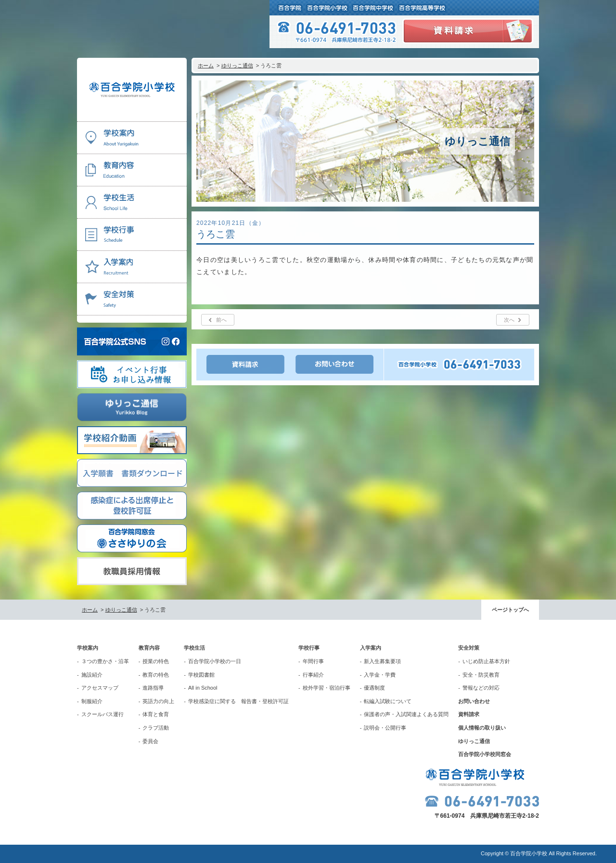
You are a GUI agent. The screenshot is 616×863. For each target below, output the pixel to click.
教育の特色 (156, 675)
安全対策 (469, 648)
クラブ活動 (156, 728)
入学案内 (371, 648)
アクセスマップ (100, 688)
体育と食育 (156, 714)
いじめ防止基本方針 (486, 661)
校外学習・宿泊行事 (327, 688)
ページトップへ (510, 610)
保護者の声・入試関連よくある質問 (406, 714)
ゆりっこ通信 (237, 65)
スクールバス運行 (103, 714)
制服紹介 (92, 701)
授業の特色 (156, 661)
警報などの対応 (481, 688)
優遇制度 (374, 688)
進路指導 (153, 688)
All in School (203, 688)
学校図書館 (201, 675)
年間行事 (313, 661)
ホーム (206, 65)
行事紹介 (313, 675)
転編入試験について (388, 701)
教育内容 (149, 648)
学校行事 (309, 648)
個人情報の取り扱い (482, 728)
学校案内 (88, 648)
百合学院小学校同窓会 (485, 754)
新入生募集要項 (382, 661)
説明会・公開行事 (385, 728)
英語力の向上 (158, 701)
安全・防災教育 (481, 675)
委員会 (150, 741)
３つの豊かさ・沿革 (105, 661)
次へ (509, 320)
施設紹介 (92, 675)
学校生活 (194, 648)
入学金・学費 (380, 675)
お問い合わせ (474, 701)
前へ (221, 320)
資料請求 (469, 714)
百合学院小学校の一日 (215, 661)
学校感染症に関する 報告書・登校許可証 (238, 701)
